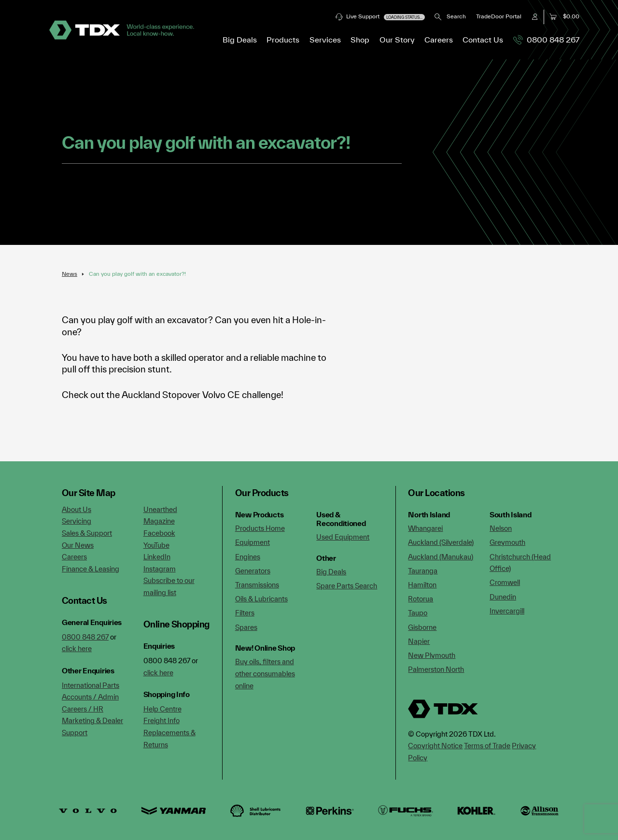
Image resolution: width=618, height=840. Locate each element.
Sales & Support (87, 533)
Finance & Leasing (91, 569)
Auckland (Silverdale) (441, 542)
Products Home (260, 528)
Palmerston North (436, 669)
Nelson (501, 528)
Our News (78, 545)
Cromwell (505, 582)
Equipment (253, 542)
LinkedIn (157, 557)
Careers (439, 40)
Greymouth (507, 542)
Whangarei (425, 528)
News (70, 274)
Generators (253, 571)
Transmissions (257, 585)
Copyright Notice (435, 746)
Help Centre (162, 709)
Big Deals (240, 40)
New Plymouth (432, 655)
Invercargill (507, 611)
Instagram (160, 569)
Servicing (77, 521)
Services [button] (325, 40)
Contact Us (483, 40)
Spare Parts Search (347, 586)
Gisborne (422, 627)
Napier (419, 641)
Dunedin (503, 597)
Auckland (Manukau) (441, 557)
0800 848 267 (546, 40)
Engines (248, 557)
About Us (77, 509)
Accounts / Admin (90, 697)
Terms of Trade (487, 746)
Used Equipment (343, 537)
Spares (246, 627)
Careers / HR (83, 709)
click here (77, 648)
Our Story (397, 40)
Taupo (418, 613)
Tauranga (423, 571)
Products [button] (283, 40)
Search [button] (450, 16)
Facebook (159, 533)
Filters (245, 613)
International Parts (91, 685)
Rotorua (421, 599)
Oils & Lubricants (261, 599)
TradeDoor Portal (499, 16)
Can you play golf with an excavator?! (137, 274)
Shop (360, 40)
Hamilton (422, 585)
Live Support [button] (380, 17)
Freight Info (162, 720)
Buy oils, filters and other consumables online (265, 673)
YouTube (156, 545)
